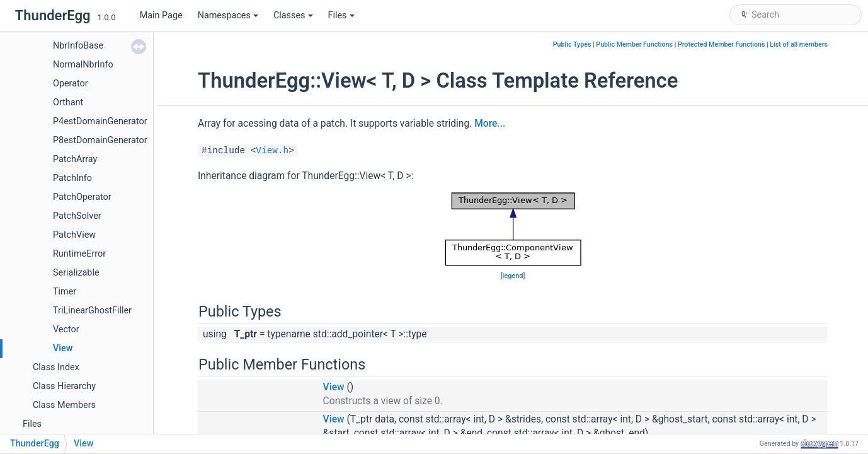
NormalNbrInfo (83, 65)
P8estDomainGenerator (100, 140)
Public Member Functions (634, 44)
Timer (65, 292)
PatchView (74, 235)
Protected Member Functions (722, 44)
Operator (71, 84)
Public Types (572, 44)
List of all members (799, 44)
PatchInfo (72, 178)
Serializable (76, 273)
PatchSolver (77, 216)
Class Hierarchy (64, 386)
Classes (293, 15)
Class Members (64, 405)
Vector (66, 329)
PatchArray (75, 159)
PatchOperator (82, 197)
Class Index (56, 367)
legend (513, 276)
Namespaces (228, 15)
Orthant (68, 102)
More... (490, 124)
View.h (272, 151)
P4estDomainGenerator (100, 121)
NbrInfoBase (78, 46)
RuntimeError (79, 254)
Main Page (161, 15)
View (63, 348)
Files (341, 15)
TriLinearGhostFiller (92, 311)
